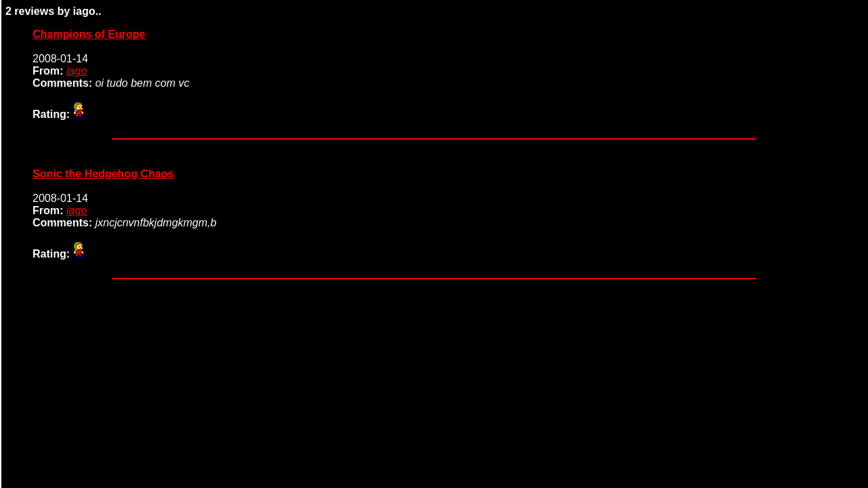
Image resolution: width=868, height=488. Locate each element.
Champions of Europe (89, 34)
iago (77, 71)
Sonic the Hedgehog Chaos (103, 174)
